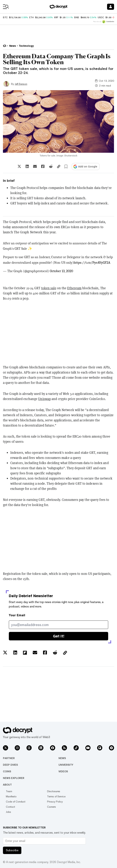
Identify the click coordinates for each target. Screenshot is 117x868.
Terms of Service (56, 796)
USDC (101, 17)
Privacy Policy (55, 802)
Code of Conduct (16, 802)
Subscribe (12, 850)
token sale (49, 288)
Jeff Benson (21, 84)
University (66, 765)
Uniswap (44, 399)
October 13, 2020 (61, 271)
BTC (5, 17)
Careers (52, 807)
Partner (9, 758)
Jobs (8, 812)
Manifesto (11, 796)
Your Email (17, 615)
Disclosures (54, 791)
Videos (63, 771)
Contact (10, 807)
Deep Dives (10, 765)
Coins (7, 771)
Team (9, 791)
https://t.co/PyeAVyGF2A (92, 263)
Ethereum (74, 288)
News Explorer (14, 778)
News (62, 758)
